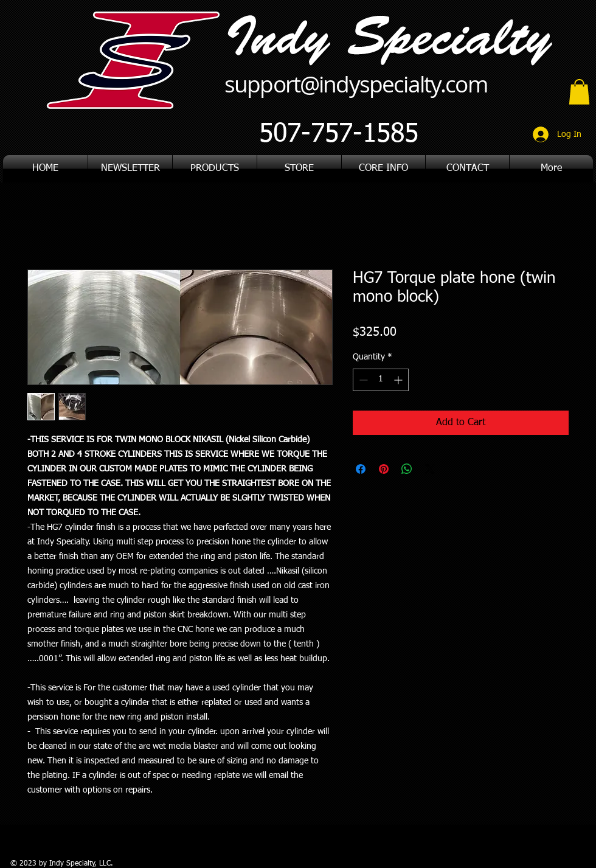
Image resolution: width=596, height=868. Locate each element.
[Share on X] (430, 469)
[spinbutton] (381, 380)
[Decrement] (362, 380)
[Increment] (399, 380)
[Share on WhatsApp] (407, 469)
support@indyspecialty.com (356, 84)
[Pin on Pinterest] (384, 469)
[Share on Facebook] (361, 469)
